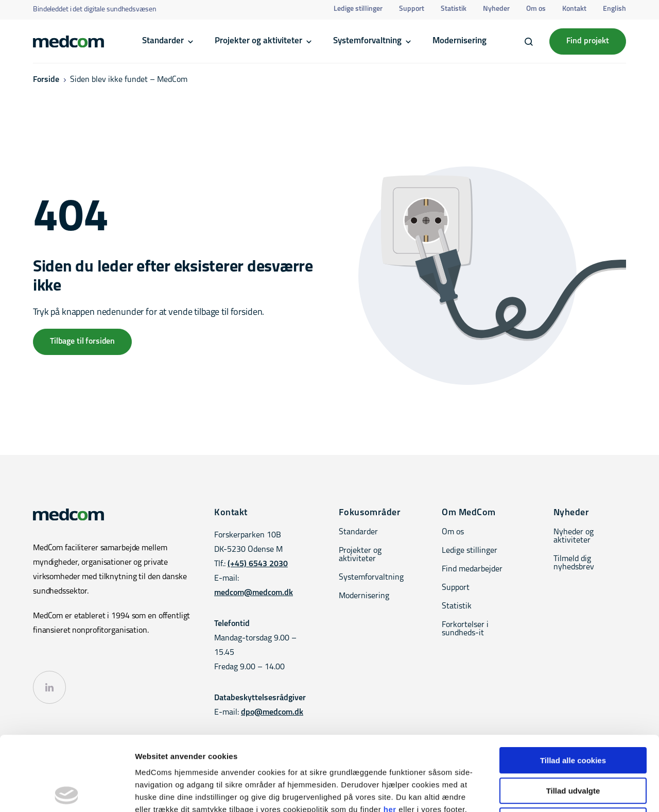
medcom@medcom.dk (254, 593)
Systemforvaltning (367, 41)
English (614, 9)
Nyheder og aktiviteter (574, 536)
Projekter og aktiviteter (258, 41)
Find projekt (588, 41)
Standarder (163, 41)
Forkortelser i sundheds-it (465, 629)
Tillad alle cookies (573, 686)
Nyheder (496, 9)
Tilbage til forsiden (82, 342)
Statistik (454, 9)
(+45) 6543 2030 (258, 564)
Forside (46, 80)
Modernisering (459, 41)
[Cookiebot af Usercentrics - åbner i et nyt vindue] (67, 792)
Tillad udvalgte (573, 716)
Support (412, 9)
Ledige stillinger (358, 9)
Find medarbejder (472, 569)
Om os (536, 9)
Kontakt (574, 9)
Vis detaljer (535, 792)
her (390, 735)
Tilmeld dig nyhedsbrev (574, 563)
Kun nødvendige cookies (573, 746)
